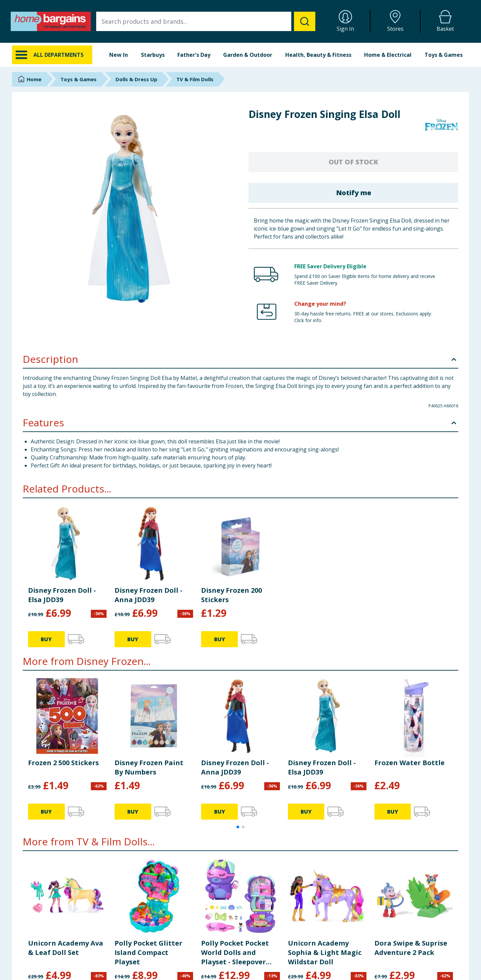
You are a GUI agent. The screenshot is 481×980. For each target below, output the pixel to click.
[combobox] (206, 21)
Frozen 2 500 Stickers (63, 763)
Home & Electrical (388, 55)
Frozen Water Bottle (410, 763)
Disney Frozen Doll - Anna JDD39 (148, 595)
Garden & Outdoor (248, 55)
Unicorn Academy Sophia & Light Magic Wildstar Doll (325, 952)
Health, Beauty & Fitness (318, 55)
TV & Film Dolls (195, 79)
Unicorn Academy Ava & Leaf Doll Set (66, 948)
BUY (46, 639)
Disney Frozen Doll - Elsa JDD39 (62, 595)
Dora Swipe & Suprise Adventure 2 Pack (411, 948)
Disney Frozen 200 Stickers (231, 595)
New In (119, 55)
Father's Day (194, 55)
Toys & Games (444, 55)
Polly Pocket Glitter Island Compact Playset (148, 952)
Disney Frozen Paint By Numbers (149, 767)
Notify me (354, 193)
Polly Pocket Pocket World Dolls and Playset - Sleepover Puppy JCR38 (235, 953)
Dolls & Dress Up (136, 79)
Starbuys (153, 55)
